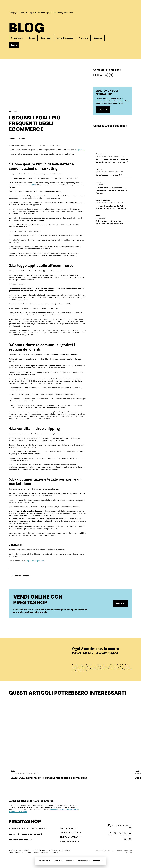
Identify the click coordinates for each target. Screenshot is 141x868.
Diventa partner (69, 828)
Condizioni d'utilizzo (40, 850)
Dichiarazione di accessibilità (20, 853)
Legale (14, 45)
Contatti (14, 834)
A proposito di (17, 828)
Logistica (98, 38)
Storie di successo (65, 38)
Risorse (98, 861)
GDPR (34, 185)
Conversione (17, 38)
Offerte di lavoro (37, 828)
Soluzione (44, 861)
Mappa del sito (24, 850)
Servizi (70, 861)
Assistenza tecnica (32, 834)
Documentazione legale (21, 840)
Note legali (13, 850)
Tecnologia (46, 38)
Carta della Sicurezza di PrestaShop (46, 853)
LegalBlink (80, 150)
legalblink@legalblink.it (36, 561)
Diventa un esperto (70, 833)
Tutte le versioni (69, 841)
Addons (58, 861)
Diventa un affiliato (71, 837)
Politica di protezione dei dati (60, 850)
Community (84, 861)
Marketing (84, 38)
